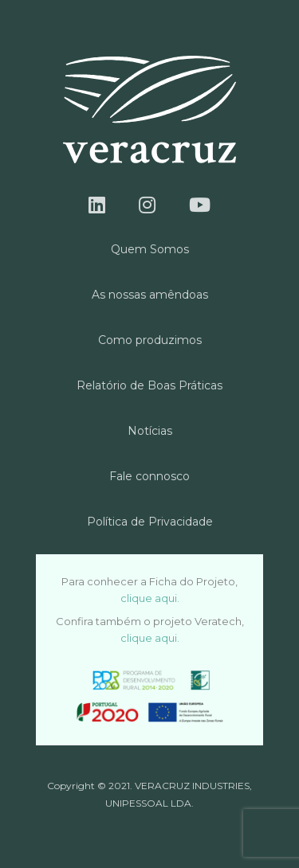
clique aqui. (150, 598)
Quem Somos (150, 249)
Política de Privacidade (150, 522)
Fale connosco (149, 476)
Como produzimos (150, 340)
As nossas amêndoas (150, 295)
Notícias (150, 431)
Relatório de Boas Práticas (149, 385)
